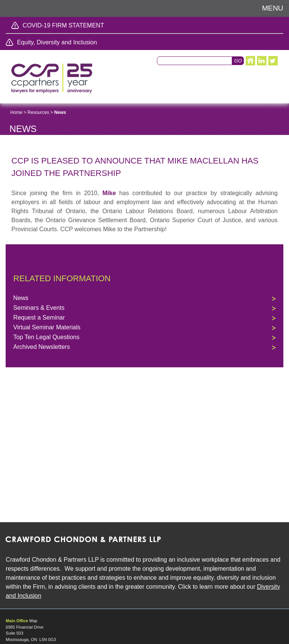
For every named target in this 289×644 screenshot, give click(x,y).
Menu (273, 8)
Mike (109, 193)
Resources (38, 112)
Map (33, 621)
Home (16, 112)
